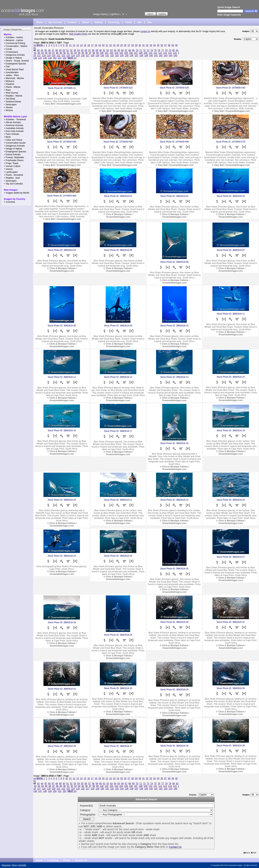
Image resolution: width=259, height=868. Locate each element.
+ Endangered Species (15, 64)
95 (83, 53)
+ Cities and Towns (13, 140)
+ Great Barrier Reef (14, 70)
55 (82, 50)
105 (126, 53)
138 (141, 55)
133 (117, 55)
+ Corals (8, 49)
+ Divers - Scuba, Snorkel (16, 61)
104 (121, 53)
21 (107, 45)
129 (97, 55)
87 (54, 53)
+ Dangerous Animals (14, 55)
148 (45, 58)
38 (169, 45)
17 (92, 45)
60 (100, 50)
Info (140, 22)
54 (78, 50)
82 (35, 53)
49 (60, 50)
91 (68, 53)
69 (133, 50)
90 (65, 53)
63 (111, 50)
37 (165, 45)
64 (115, 50)
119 (49, 55)
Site (149, 22)
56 (86, 50)
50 (64, 50)
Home (40, 22)
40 (176, 45)
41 (35, 48)
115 (175, 53)
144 (170, 55)
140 (151, 55)
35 (158, 45)
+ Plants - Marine (12, 87)
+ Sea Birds (9, 99)
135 (127, 55)
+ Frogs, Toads (11, 163)
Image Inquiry (100, 14)
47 (53, 50)
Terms (14, 865)
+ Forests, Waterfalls (14, 157)
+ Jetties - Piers (11, 75)
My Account (55, 22)
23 (114, 45)
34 (154, 45)
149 (50, 58)
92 (72, 53)
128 (93, 55)
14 (81, 45)
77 (163, 50)
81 (177, 50)
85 (46, 53)
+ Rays (7, 90)
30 (140, 45)
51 (67, 50)
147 (40, 58)
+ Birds (7, 137)
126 (83, 55)
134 (122, 55)
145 (175, 55)
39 (173, 45)
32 (147, 45)
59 (97, 50)
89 (61, 53)
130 (102, 55)
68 (130, 50)
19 (100, 45)
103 (116, 53)
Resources (6, 865)
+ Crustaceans (11, 52)
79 (170, 50)
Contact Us (175, 847)
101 (107, 53)
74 (152, 50)
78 (166, 50)
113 (165, 53)
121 (58, 55)
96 (86, 53)
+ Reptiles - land (12, 178)
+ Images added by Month (17, 193)
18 (96, 45)
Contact (72, 22)
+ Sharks (8, 107)
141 (156, 55)
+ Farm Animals (11, 134)
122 (63, 55)
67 (126, 50)
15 (85, 45)
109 (145, 53)
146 (35, 58)
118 (44, 55)
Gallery (99, 22)
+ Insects (8, 169)
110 (150, 53)
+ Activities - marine (13, 37)
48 (56, 50)
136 (131, 55)
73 (148, 50)
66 (122, 50)
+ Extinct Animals (12, 155)
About (86, 22)
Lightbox (114, 14)
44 (42, 50)
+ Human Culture (12, 166)
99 (97, 53)
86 (50, 53)
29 (136, 45)
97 (90, 53)
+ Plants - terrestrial (13, 175)
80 (173, 50)
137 (136, 55)
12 (74, 45)
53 (75, 50)
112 (160, 53)
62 (108, 50)
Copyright (22, 865)
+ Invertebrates (11, 72)
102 (111, 53)
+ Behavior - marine (13, 40)
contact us (145, 31)
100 (102, 53)
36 (162, 45)
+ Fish (7, 67)
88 (57, 53)
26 (125, 45)
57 (90, 50)
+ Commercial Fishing (14, 43)
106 (131, 53)
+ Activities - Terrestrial (15, 119)
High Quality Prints (78, 34)
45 (46, 50)
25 (121, 45)
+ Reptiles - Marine (13, 96)
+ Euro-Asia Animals (14, 131)
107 (136, 53)
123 (68, 55)
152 (64, 58)
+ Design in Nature (13, 58)
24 (118, 45)
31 (143, 45)
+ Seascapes (10, 105)
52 (71, 50)
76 (159, 50)
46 (49, 50)
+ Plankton (9, 84)
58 (93, 50)
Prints (128, 22)
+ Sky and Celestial (13, 184)
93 (75, 53)
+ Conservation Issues (15, 143)
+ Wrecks (8, 110)
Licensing (114, 22)
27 (129, 45)
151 (60, 58)
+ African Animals (12, 122)
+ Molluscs (9, 81)
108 (141, 53)
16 (89, 45)
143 (166, 55)
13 (78, 45)
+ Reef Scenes (11, 93)
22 (111, 45)
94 (79, 53)
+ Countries (9, 202)
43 (38, 50)
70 (137, 50)
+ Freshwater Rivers (14, 160)
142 (161, 55)
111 (155, 53)
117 (39, 55)
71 (141, 50)
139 (146, 55)
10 (67, 45)
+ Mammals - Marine (14, 78)
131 (107, 55)
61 (104, 50)
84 (43, 53)
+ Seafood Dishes (13, 102)
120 (53, 55)
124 (73, 55)
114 (170, 53)
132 (112, 55)
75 (155, 50)
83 (39, 53)
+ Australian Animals (14, 128)
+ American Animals (14, 125)
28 (132, 45)
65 (119, 50)
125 (78, 55)
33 (151, 45)
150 (55, 58)
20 (103, 45)
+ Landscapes (11, 172)
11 (70, 45)
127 (88, 55)
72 (144, 50)
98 (94, 53)
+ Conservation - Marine (16, 46)
